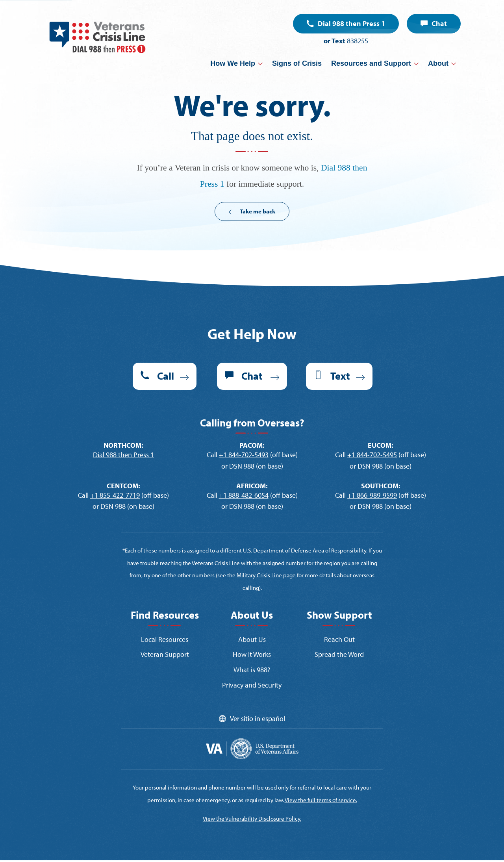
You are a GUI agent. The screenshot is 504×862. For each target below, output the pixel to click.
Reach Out (339, 639)
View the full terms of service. (321, 800)
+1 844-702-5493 (244, 455)
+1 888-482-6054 (244, 495)
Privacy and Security (252, 685)
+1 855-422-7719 (115, 495)
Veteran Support (165, 654)
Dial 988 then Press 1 (351, 23)
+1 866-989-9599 (372, 495)
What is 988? (252, 670)
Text (340, 376)
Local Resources (165, 639)
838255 (358, 41)
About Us (252, 639)
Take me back (258, 211)
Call (166, 376)
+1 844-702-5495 (372, 455)
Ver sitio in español (258, 718)
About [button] (438, 63)
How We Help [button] (233, 63)
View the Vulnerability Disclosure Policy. (252, 818)
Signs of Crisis (297, 63)
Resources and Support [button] (371, 63)
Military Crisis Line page (266, 575)
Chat (439, 23)
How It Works (252, 654)
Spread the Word (339, 654)
